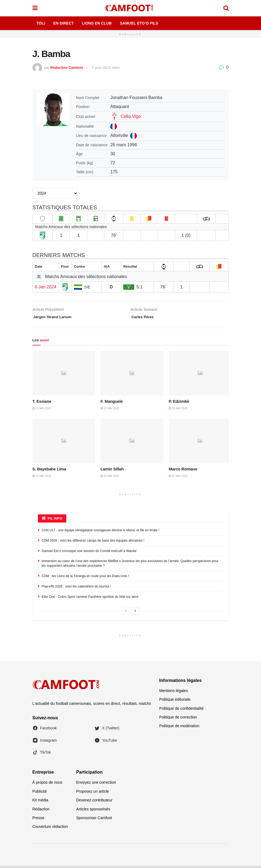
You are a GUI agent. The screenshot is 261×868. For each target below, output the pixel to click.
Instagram (45, 742)
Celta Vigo (131, 116)
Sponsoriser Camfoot (94, 820)
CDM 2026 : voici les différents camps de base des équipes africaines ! (93, 542)
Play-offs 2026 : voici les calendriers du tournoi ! (76, 588)
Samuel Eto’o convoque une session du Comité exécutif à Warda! (89, 553)
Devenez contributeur (94, 802)
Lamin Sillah (112, 471)
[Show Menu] (35, 8)
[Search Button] (226, 8)
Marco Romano (183, 471)
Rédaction (41, 811)
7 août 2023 (101, 68)
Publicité (40, 793)
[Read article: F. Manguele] (132, 375)
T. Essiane (42, 403)
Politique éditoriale (175, 702)
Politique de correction (178, 719)
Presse (38, 820)
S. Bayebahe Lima (49, 471)
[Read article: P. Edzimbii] (200, 375)
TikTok (42, 754)
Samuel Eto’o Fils (139, 23)
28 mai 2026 (42, 411)
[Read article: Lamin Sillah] (132, 443)
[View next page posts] (135, 613)
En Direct (63, 23)
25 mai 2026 (110, 478)
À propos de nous (47, 785)
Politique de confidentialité (181, 710)
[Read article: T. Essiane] (64, 375)
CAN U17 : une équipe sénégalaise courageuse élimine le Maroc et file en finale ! (101, 532)
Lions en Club (97, 23)
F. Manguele (112, 403)
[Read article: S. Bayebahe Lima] (64, 443)
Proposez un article (92, 793)
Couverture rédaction (50, 829)
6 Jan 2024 (46, 287)
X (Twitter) (107, 730)
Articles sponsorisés (93, 811)
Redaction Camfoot (67, 68)
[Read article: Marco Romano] (200, 443)
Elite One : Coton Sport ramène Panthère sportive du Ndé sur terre (90, 599)
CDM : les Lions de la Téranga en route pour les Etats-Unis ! (85, 578)
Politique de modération (179, 728)
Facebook (45, 730)
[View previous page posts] (126, 613)
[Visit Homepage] (130, 8)
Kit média (40, 802)
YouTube (106, 742)
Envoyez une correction (96, 785)
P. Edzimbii (179, 403)
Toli (41, 23)
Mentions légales (174, 693)
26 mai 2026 (178, 411)
